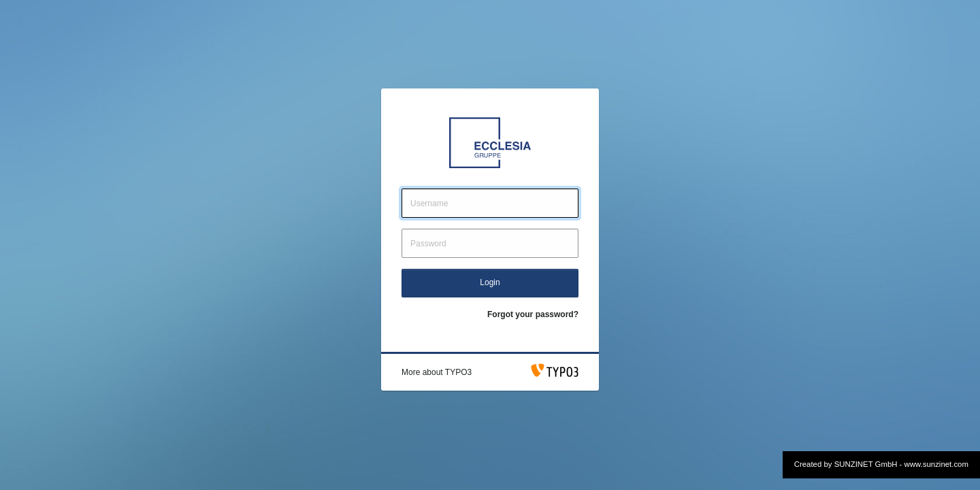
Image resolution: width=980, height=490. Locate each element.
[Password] (490, 243)
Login (490, 282)
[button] (437, 372)
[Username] (490, 203)
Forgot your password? (533, 314)
